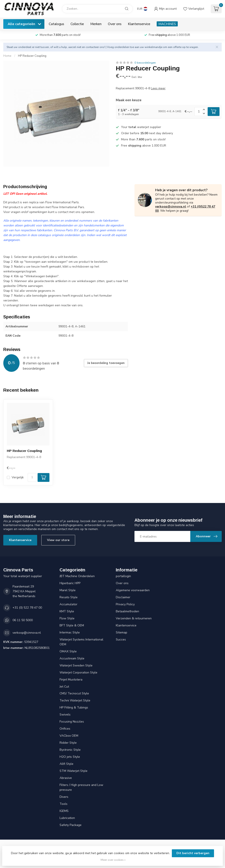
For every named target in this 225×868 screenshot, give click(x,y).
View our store (58, 540)
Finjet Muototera (71, 680)
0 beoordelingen (145, 63)
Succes (121, 640)
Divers (64, 797)
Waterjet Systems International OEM (81, 642)
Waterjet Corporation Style (78, 673)
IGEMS (64, 811)
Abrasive (66, 778)
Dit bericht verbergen (193, 853)
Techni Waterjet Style (75, 700)
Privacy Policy (125, 604)
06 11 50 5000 (23, 620)
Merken (96, 24)
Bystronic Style (70, 750)
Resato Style (69, 597)
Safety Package (71, 825)
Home (7, 56)
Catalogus (56, 24)
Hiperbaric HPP (70, 583)
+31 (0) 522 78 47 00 (27, 608)
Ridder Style (68, 743)
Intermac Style (70, 632)
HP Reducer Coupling (32, 56)
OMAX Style (68, 651)
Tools (64, 804)
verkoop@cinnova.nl (171, 206)
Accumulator (68, 604)
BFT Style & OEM (72, 625)
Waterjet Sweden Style (76, 665)
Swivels (65, 715)
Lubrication (67, 818)
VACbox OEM (69, 736)
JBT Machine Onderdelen (77, 576)
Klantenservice (139, 24)
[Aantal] (32, 477)
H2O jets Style (70, 757)
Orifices (65, 729)
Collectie (77, 24)
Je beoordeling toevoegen (106, 363)
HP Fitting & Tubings (74, 707)
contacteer (92, 47)
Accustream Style (72, 658)
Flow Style (67, 618)
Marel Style (68, 590)
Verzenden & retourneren (134, 618)
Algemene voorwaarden (133, 590)
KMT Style (67, 611)
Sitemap (122, 632)
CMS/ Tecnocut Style (74, 693)
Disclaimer (123, 597)
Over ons (115, 24)
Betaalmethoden (127, 611)
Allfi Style (66, 764)
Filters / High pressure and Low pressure (81, 787)
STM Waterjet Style (73, 771)
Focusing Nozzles (72, 722)
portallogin (123, 576)
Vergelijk (18, 477)
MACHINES (167, 24)
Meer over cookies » (113, 860)
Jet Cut (64, 687)
